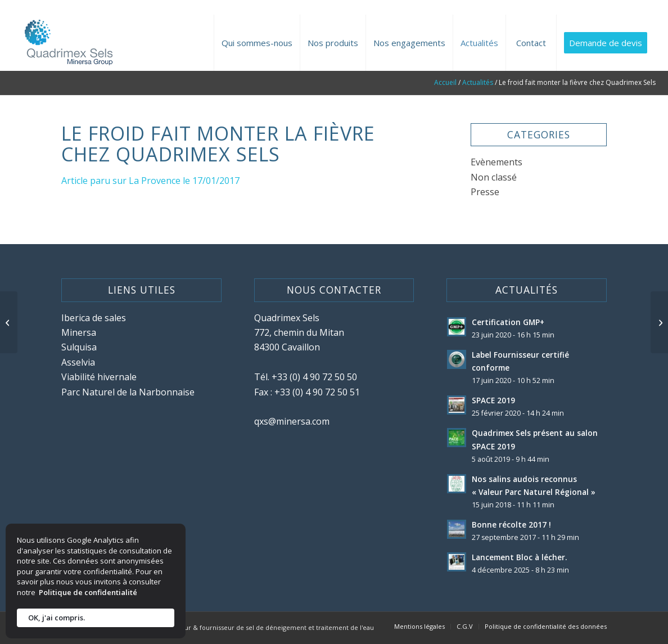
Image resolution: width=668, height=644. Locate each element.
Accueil (445, 82)
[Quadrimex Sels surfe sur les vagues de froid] (659, 322)
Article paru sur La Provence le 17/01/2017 (150, 181)
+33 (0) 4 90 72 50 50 (314, 377)
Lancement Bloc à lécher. (519, 557)
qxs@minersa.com (292, 421)
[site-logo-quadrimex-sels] (67, 43)
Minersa (79, 332)
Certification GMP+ (508, 322)
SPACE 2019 (493, 400)
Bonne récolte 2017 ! (511, 524)
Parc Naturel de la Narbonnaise (128, 392)
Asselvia (78, 362)
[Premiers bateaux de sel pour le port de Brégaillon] (9, 322)
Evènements (497, 162)
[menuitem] (257, 43)
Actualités (478, 82)
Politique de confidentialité (88, 592)
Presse (485, 192)
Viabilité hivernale (99, 377)
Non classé (494, 177)
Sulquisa (79, 347)
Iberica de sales (94, 318)
